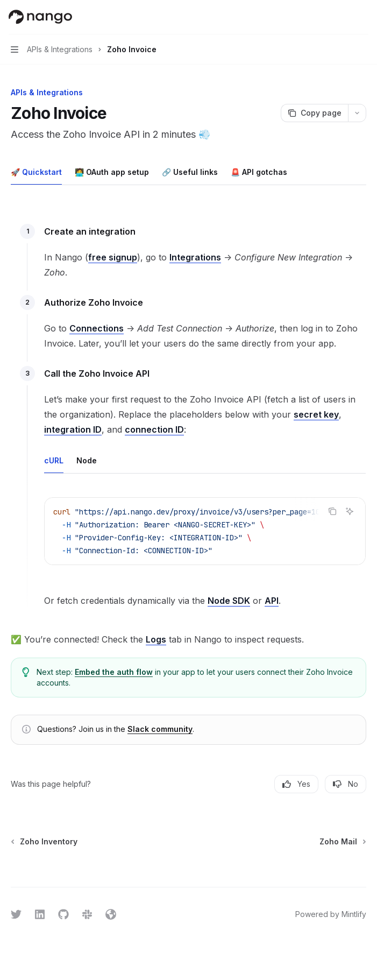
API (272, 601)
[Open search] (343, 17)
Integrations (195, 257)
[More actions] (363, 17)
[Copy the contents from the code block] (332, 511)
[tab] (36, 172)
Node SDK (229, 601)
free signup (113, 257)
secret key (316, 414)
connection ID (154, 429)
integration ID (73, 429)
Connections (97, 328)
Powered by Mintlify (331, 914)
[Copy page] (314, 113)
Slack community (160, 729)
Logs (156, 639)
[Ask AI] (350, 511)
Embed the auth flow (114, 672)
